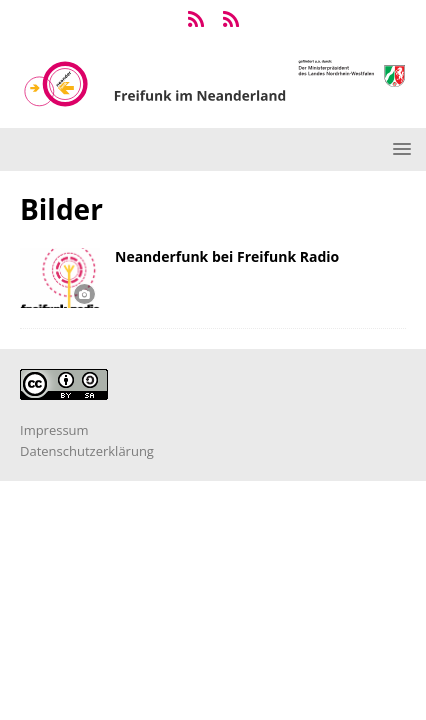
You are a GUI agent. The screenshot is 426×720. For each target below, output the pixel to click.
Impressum (54, 430)
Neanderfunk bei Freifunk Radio (227, 256)
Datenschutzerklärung (87, 451)
